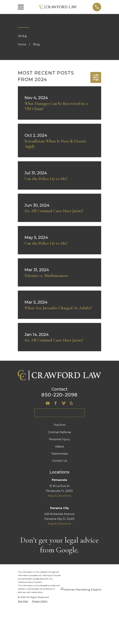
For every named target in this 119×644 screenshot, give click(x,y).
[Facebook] (56, 403)
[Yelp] (71, 403)
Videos (59, 446)
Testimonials (59, 454)
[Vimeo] (63, 403)
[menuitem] (23, 601)
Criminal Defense (59, 432)
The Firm (60, 425)
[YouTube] (48, 403)
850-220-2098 (59, 395)
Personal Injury (59, 439)
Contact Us (60, 461)
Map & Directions (59, 496)
